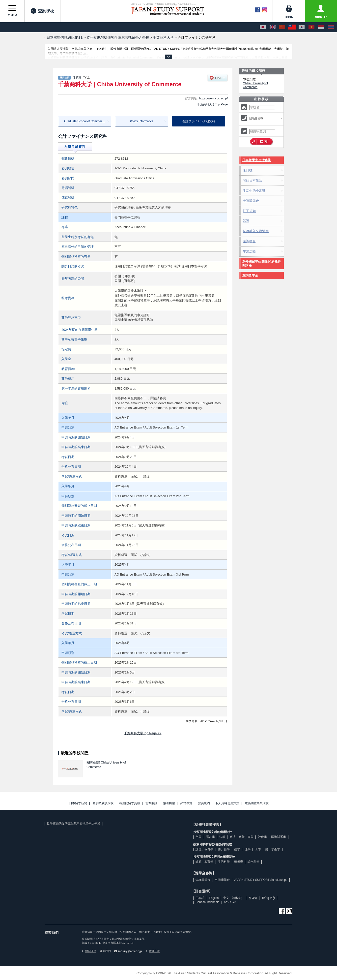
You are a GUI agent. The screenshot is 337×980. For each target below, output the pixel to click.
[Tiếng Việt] (311, 27)
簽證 (246, 221)
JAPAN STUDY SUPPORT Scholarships (261, 880)
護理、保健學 (204, 849)
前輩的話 (151, 803)
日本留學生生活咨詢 (257, 160)
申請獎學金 (251, 201)
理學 (248, 849)
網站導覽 (186, 803)
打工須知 (249, 211)
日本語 (200, 898)
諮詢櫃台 (249, 241)
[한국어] (302, 27)
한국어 (253, 898)
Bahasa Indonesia (207, 902)
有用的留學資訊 (130, 803)
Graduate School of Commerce (85, 121)
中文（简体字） (233, 898)
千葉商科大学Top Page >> (143, 733)
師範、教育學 (204, 862)
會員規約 (204, 803)
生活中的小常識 (254, 191)
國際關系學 (279, 837)
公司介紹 (153, 951)
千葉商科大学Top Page (212, 104)
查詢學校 (42, 11)
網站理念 (89, 951)
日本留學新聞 (78, 803)
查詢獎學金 (250, 275)
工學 (258, 849)
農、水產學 (273, 849)
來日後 (248, 170)
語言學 (210, 837)
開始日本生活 (253, 180)
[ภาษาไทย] (331, 27)
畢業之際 (249, 251)
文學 (198, 837)
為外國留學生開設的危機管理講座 (261, 263)
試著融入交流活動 (256, 231)
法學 (222, 837)
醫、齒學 (224, 849)
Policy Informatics (141, 121)
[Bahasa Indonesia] (321, 27)
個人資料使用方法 (227, 803)
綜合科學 (253, 862)
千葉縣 (77, 77)
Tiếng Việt (268, 898)
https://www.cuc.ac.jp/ (213, 98)
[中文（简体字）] (282, 27)
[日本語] (263, 27)
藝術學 (239, 862)
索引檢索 (169, 803)
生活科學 (224, 862)
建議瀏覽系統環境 (257, 803)
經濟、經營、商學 (242, 837)
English (214, 898)
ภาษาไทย (230, 902)
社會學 (262, 837)
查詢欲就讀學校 (103, 803)
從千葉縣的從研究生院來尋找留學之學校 (74, 824)
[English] (273, 27)
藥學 (237, 849)
